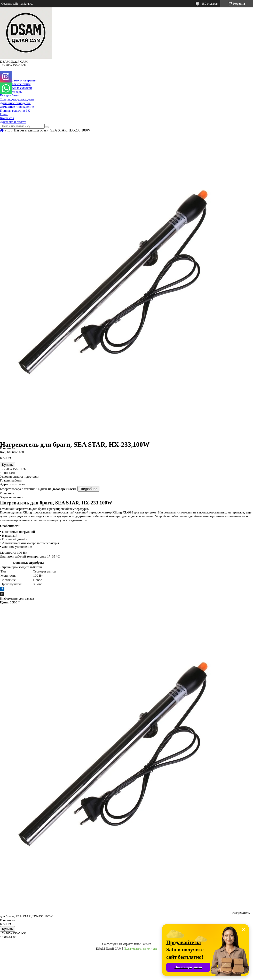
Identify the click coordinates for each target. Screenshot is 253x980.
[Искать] (47, 127)
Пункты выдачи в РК (15, 110)
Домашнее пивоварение (17, 107)
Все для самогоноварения (18, 80)
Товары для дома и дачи (17, 99)
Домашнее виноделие (15, 103)
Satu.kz (146, 944)
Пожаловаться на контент (140, 949)
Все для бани (9, 95)
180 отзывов (210, 4)
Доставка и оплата (13, 122)
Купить (7, 465)
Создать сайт (10, 4)
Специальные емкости (16, 88)
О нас (4, 114)
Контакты (7, 118)
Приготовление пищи (15, 84)
